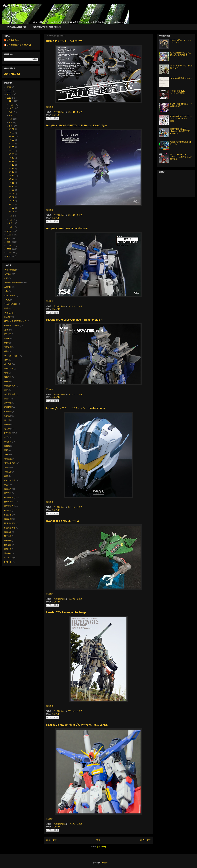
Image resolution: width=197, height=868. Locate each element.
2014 (9, 242)
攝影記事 (8, 545)
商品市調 (8, 403)
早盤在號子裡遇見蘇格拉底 (15, 321)
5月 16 (12, 165)
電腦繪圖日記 (10, 463)
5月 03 (12, 204)
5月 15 (12, 169)
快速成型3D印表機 (12, 326)
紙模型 (7, 381)
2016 (9, 235)
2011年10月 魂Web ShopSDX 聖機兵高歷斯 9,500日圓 (180, 131)
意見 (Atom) (101, 847)
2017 (9, 231)
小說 (6, 278)
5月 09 (12, 190)
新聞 (6, 437)
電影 (6, 467)
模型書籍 (8, 510)
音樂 (6, 360)
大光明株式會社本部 (17, 27)
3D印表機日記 (10, 270)
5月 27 (12, 136)
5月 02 (12, 208)
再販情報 (8, 308)
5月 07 (12, 197)
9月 (11, 112)
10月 (11, 108)
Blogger (105, 863)
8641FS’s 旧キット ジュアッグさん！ (181, 41)
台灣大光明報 (10, 295)
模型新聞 (8, 519)
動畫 (6, 399)
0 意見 (80, 112)
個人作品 (8, 364)
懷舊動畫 (8, 541)
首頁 (98, 840)
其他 (6, 330)
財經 (6, 390)
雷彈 (6, 450)
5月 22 (12, 151)
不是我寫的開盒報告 (12, 283)
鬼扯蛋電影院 (10, 394)
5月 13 (12, 176)
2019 (9, 94)
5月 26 (12, 140)
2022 (9, 87)
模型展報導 (9, 506)
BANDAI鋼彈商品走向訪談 (181, 78)
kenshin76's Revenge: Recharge (66, 612)
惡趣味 (7, 416)
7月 (11, 119)
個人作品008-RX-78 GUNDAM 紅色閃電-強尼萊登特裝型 (181, 157)
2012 (9, 249)
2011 (9, 253)
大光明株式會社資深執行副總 (19, 45)
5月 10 (12, 186)
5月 (11, 126)
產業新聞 (8, 407)
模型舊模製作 (10, 528)
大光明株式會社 (60, 112)
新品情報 (8, 433)
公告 (6, 291)
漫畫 (6, 476)
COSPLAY (8, 558)
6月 (11, 122)
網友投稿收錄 (10, 480)
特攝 (6, 373)
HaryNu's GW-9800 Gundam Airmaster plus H (74, 320)
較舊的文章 (146, 840)
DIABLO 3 (8, 562)
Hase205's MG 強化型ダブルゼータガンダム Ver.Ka (77, 725)
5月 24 (12, 144)
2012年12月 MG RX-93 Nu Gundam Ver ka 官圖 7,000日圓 (181, 119)
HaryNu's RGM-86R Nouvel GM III (67, 229)
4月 (11, 216)
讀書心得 (8, 553)
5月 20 (12, 154)
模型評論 (8, 515)
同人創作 (8, 317)
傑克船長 (8, 412)
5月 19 (12, 158)
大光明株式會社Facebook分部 (47, 27)
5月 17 (12, 161)
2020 (9, 91)
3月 (11, 220)
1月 (11, 227)
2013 (9, 246)
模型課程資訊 (10, 523)
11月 (11, 105)
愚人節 (7, 429)
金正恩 (7, 338)
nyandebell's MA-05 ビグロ (63, 521)
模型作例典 (56, 115)
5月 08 (12, 194)
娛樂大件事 (9, 369)
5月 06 (12, 201)
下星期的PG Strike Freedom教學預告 (178, 92)
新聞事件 (8, 442)
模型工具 (8, 489)
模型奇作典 (9, 502)
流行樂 (7, 343)
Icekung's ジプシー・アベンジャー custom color (76, 408)
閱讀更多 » (50, 107)
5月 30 (12, 133)
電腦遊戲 (8, 459)
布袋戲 (7, 300)
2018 (9, 98)
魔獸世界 (8, 549)
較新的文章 (51, 840)
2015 (9, 238)
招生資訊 (8, 334)
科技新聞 (8, 347)
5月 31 (12, 129)
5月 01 (12, 211)
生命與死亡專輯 (11, 304)
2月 (11, 223)
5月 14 (12, 172)
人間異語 (8, 274)
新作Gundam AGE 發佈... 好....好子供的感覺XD (180, 54)
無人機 (7, 420)
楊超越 (7, 446)
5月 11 (12, 183)
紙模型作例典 (10, 386)
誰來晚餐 (8, 536)
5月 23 (12, 147)
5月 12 (12, 179)
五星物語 (8, 287)
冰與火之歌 (9, 313)
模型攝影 (8, 532)
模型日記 (8, 493)
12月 (11, 101)
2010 (9, 256)
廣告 (6, 485)
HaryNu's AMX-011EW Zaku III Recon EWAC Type (77, 125)
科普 (6, 351)
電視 (6, 455)
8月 (11, 115)
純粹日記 (8, 377)
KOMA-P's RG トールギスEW (64, 41)
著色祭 (7, 424)
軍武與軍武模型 (11, 356)
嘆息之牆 (8, 472)
